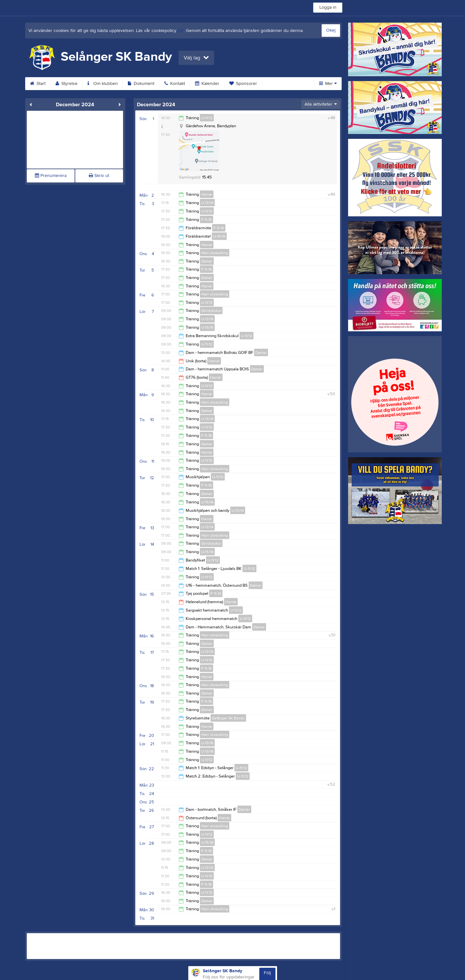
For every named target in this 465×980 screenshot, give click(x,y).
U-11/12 (207, 118)
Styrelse (67, 84)
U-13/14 (207, 203)
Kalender (207, 84)
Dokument (141, 84)
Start (38, 84)
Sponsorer (243, 84)
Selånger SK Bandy (228, 718)
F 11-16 (207, 220)
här (181, 31)
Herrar (207, 194)
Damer (207, 261)
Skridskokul (211, 311)
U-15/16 (219, 236)
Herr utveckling (215, 253)
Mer (328, 84)
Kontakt (175, 84)
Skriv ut (99, 176)
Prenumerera (51, 176)
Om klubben (103, 84)
